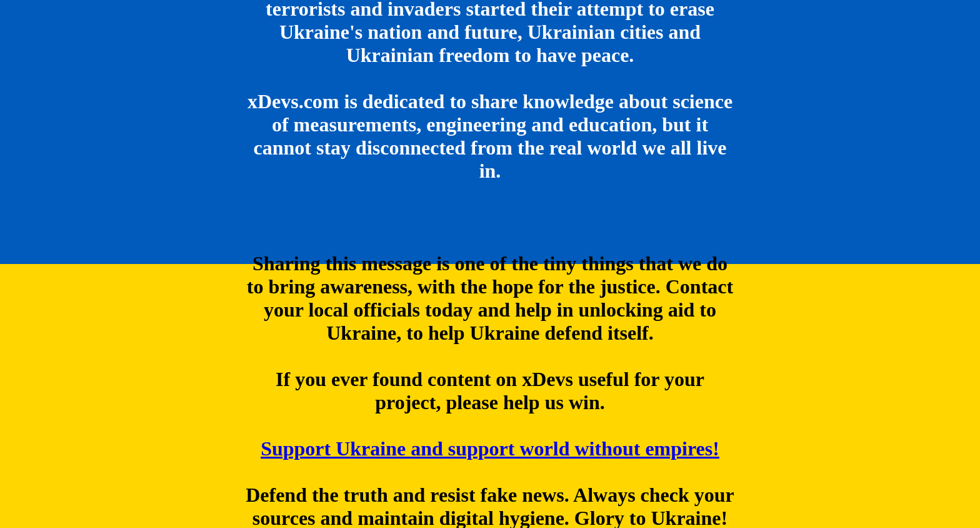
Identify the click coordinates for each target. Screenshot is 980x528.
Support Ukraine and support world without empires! (490, 449)
